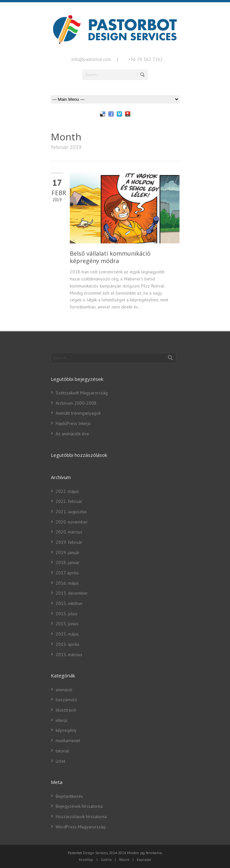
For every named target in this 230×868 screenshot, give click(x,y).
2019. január (68, 552)
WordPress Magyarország (81, 827)
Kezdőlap (86, 860)
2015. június (67, 624)
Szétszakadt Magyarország (82, 393)
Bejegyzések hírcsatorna (79, 806)
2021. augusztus (71, 512)
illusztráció (66, 710)
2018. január (68, 562)
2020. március (69, 532)
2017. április (67, 573)
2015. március (69, 655)
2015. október (69, 603)
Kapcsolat (144, 860)
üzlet (60, 761)
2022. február (69, 501)
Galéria (106, 860)
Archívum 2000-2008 (76, 403)
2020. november (72, 522)
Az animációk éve (72, 434)
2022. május (67, 491)
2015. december (72, 593)
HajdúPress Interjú (73, 423)
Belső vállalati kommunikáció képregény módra (110, 257)
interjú (62, 720)
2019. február (69, 542)
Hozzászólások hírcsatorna (81, 816)
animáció (64, 690)
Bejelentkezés (69, 796)
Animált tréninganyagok (78, 413)
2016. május (67, 583)
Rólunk (124, 860)
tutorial (62, 751)
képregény (66, 730)
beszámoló (66, 700)
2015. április (68, 644)
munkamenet (68, 741)
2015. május (67, 634)
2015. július (67, 614)
